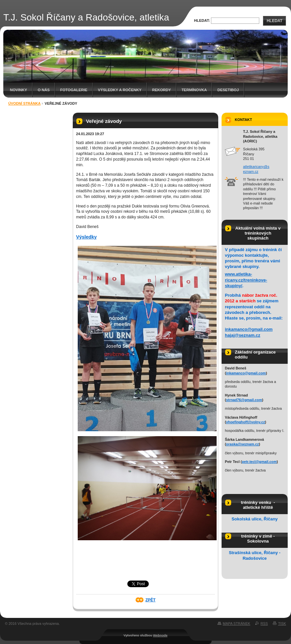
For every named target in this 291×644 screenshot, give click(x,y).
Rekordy (162, 90)
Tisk (282, 624)
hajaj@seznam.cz (243, 335)
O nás (44, 90)
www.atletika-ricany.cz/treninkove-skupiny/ (246, 280)
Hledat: (202, 20)
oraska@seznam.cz (243, 444)
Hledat (274, 21)
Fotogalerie (74, 90)
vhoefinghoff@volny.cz (246, 422)
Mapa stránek (237, 624)
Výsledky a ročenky (120, 90)
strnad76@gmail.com (244, 400)
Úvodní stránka (24, 103)
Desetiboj (228, 90)
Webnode (160, 635)
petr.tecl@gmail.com (259, 462)
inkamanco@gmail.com (249, 329)
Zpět (151, 600)
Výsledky (86, 237)
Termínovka (194, 90)
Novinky (19, 90)
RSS (264, 624)
